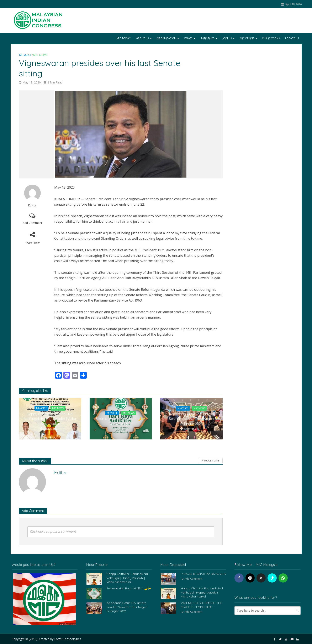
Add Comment (32, 223)
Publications (271, 38)
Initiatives (207, 38)
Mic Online (247, 38)
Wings (188, 38)
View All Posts (210, 461)
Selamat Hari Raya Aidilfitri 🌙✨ (121, 419)
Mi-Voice (25, 55)
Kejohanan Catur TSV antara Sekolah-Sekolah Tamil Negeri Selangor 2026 (191, 419)
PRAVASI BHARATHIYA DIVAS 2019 (204, 574)
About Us (142, 38)
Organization (166, 38)
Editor (32, 205)
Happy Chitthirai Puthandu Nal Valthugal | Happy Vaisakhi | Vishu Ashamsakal (50, 419)
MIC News (40, 55)
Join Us (227, 38)
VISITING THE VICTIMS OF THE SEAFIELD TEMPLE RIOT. (201, 605)
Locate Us (292, 38)
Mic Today (124, 38)
